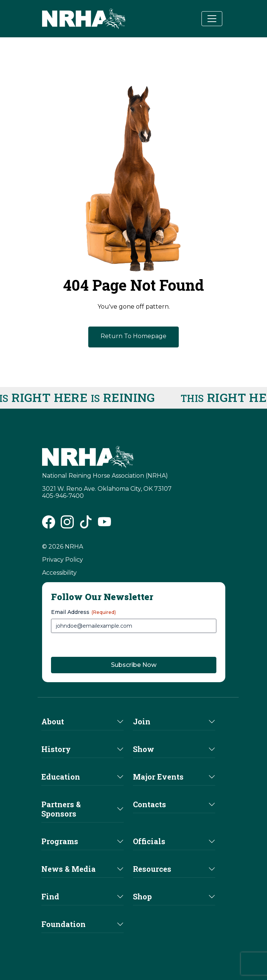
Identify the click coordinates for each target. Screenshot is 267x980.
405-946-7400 (63, 496)
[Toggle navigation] (212, 19)
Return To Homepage (133, 336)
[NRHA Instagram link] (67, 525)
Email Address (83, 612)
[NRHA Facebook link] (49, 525)
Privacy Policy (63, 560)
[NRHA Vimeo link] (104, 525)
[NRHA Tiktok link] (86, 525)
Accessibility (59, 573)
